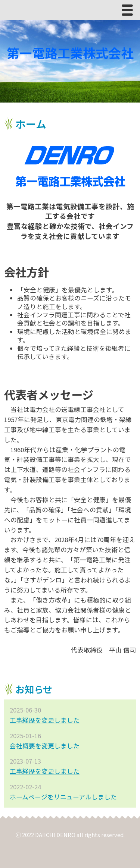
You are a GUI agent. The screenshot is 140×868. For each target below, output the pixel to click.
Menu (129, 12)
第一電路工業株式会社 (70, 53)
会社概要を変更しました (45, 746)
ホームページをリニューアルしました (63, 797)
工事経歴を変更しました (45, 720)
